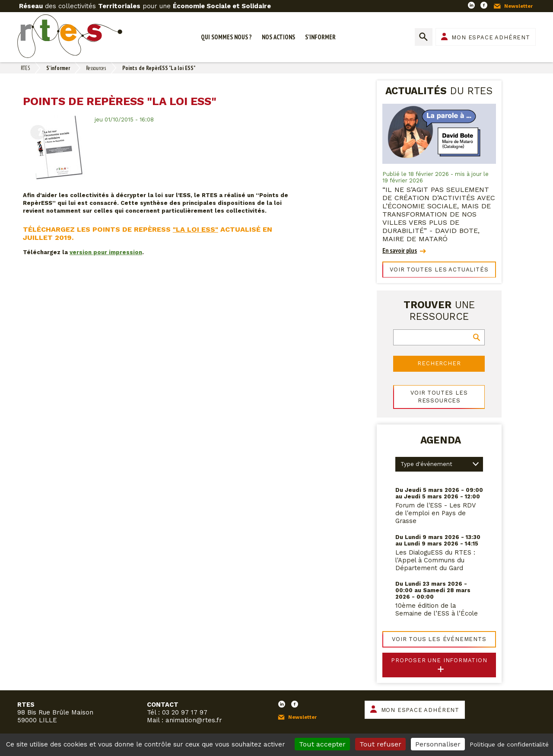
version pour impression (106, 252)
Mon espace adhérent (491, 37)
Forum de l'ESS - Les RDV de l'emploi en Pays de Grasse (435, 513)
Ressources (96, 68)
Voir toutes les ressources (439, 397)
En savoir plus (400, 250)
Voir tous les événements (439, 639)
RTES (25, 68)
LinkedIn (471, 5)
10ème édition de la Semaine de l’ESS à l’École (437, 609)
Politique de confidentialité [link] (509, 744)
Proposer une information (439, 660)
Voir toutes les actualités (439, 270)
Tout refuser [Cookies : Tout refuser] (380, 744)
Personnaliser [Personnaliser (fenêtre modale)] (438, 744)
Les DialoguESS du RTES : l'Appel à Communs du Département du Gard (435, 560)
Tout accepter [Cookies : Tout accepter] (322, 744)
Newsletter (518, 6)
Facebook (484, 5)
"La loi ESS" (195, 229)
